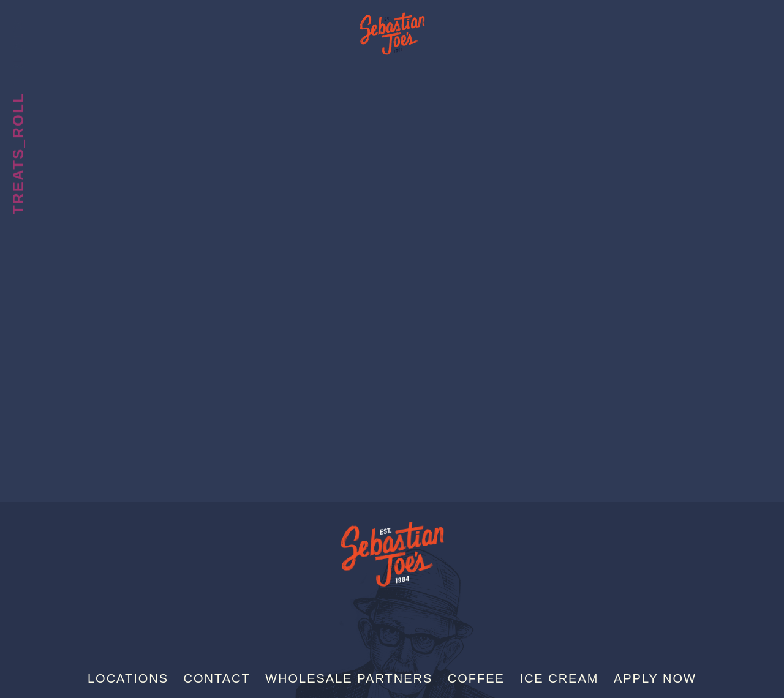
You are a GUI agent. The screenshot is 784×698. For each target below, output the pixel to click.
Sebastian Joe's (392, 28)
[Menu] (753, 29)
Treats (18, 52)
